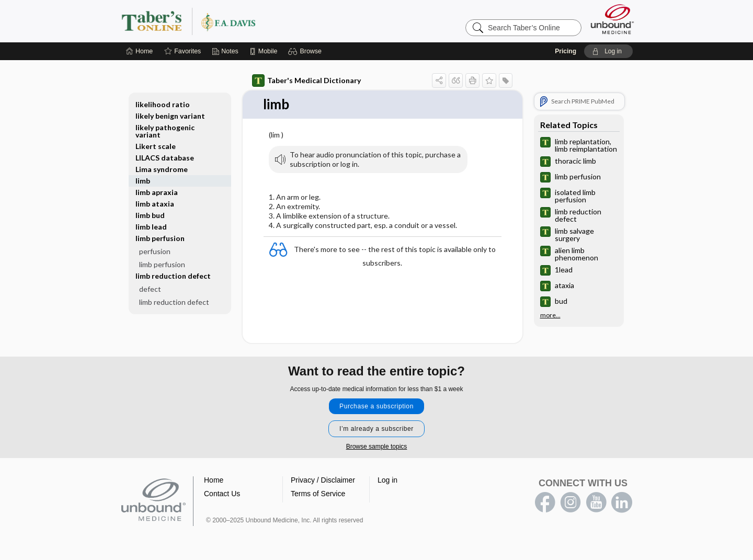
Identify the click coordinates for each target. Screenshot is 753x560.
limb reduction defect (173, 276)
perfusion (155, 251)
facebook (545, 502)
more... (550, 315)
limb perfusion (160, 238)
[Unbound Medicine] (612, 19)
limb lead (151, 227)
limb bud (150, 215)
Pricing (566, 51)
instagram (571, 502)
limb (143, 181)
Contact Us (222, 494)
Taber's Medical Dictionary (306, 81)
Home (214, 480)
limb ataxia (155, 204)
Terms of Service (318, 494)
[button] (306, 51)
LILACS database (165, 158)
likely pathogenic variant (165, 131)
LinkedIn (622, 502)
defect (150, 289)
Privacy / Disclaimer (323, 480)
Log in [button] (387, 480)
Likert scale (156, 146)
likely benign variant (170, 116)
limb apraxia (157, 192)
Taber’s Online (251, 21)
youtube (596, 502)
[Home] (139, 51)
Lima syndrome (162, 169)
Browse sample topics (377, 447)
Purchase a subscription (376, 406)
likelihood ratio (163, 104)
